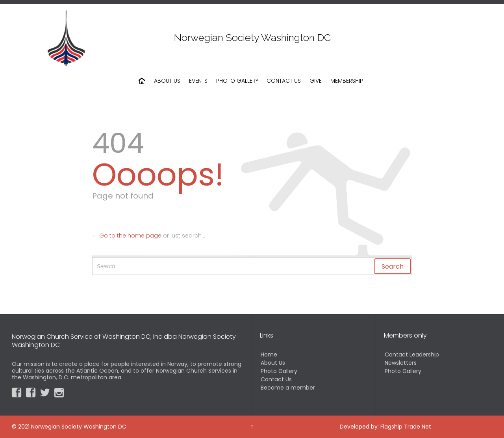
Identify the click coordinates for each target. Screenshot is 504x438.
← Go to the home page (127, 236)
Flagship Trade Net (406, 427)
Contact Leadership (412, 354)
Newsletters (401, 363)
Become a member (288, 388)
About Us (273, 363)
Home (269, 354)
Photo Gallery (279, 371)
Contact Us (276, 379)
